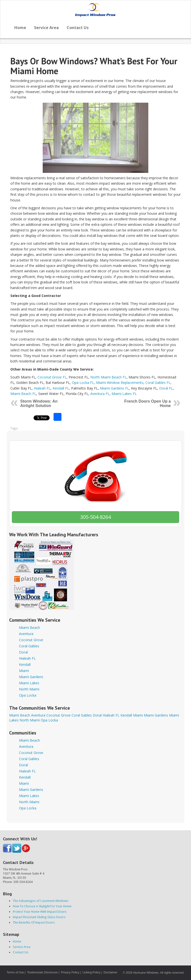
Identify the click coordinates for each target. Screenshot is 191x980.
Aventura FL (100, 394)
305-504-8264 (95, 517)
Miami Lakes (29, 683)
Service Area (46, 28)
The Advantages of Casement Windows (41, 901)
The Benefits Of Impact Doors (34, 922)
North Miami (29, 689)
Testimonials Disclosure (42, 972)
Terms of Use (15, 972)
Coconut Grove (31, 640)
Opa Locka (28, 695)
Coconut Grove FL (52, 377)
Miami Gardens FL (115, 388)
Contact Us (78, 28)
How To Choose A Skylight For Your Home (42, 906)
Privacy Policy (70, 972)
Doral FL (166, 388)
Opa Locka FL (83, 383)
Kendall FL (61, 388)
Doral (23, 652)
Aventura (26, 634)
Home (20, 28)
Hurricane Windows (146, 973)
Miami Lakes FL (124, 394)
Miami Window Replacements (120, 383)
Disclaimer (111, 972)
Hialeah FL (42, 388)
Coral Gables (29, 646)
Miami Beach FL (23, 394)
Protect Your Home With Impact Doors (40, 912)
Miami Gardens (31, 677)
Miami (24, 671)
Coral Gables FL (158, 383)
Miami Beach (29, 628)
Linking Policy (91, 972)
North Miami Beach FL (108, 377)
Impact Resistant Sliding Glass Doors (39, 917)
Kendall (25, 664)
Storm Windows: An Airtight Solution (39, 403)
